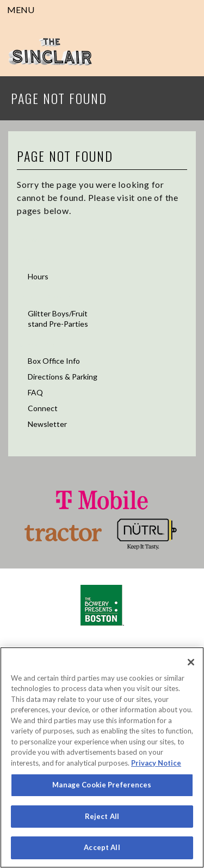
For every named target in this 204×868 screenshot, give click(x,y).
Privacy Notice (156, 763)
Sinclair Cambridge (50, 52)
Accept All (102, 847)
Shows (29, 239)
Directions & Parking (63, 377)
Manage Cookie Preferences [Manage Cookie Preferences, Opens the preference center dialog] (102, 785)
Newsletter (47, 424)
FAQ (35, 392)
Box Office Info (54, 361)
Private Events (44, 297)
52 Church (36, 260)
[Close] (191, 662)
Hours (38, 276)
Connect (43, 408)
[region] (102, 757)
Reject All (102, 816)
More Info (36, 344)
